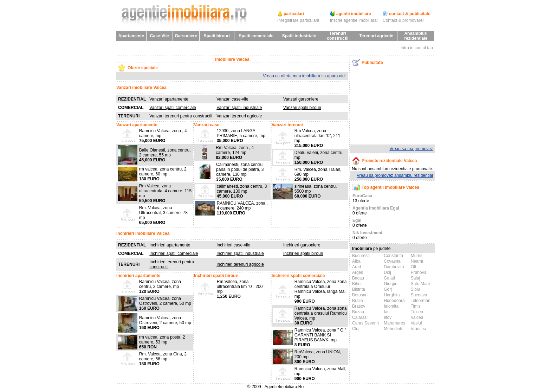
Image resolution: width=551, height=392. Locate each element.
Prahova (419, 272)
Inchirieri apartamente (170, 245)
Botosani (360, 295)
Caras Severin (365, 323)
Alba (356, 261)
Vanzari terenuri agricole (239, 116)
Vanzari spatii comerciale (173, 108)
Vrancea (419, 329)
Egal (357, 220)
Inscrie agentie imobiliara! (354, 20)
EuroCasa (362, 196)
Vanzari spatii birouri (302, 108)
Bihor (357, 284)
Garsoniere (186, 36)
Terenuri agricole (376, 36)
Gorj (388, 289)
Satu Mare (420, 284)
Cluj (356, 329)
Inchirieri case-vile (233, 245)
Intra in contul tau (417, 48)
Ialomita (391, 306)
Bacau (358, 278)
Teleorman (421, 301)
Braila (358, 301)
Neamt (417, 261)
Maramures (394, 323)
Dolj (387, 272)
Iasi (387, 312)
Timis (416, 306)
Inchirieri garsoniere (302, 245)
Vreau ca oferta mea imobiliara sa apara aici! (305, 76)
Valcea (417, 317)
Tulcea (417, 312)
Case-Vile (160, 36)
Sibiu (416, 289)
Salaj (416, 278)
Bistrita (359, 289)
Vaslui (416, 323)
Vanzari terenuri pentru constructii (181, 116)
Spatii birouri (217, 36)
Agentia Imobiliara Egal (376, 208)
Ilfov (388, 317)
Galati (389, 278)
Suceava (419, 295)
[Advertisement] (387, 105)
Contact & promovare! (403, 20)
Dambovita (394, 267)
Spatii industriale (299, 36)
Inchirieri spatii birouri (303, 253)
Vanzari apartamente (169, 99)
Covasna (392, 261)
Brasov (359, 306)
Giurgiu (391, 284)
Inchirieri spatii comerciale (174, 253)
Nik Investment (367, 233)
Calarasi (360, 317)
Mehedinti (393, 329)
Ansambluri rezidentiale (416, 36)
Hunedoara (394, 301)
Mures (417, 256)
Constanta (393, 256)
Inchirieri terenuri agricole (240, 264)
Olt (413, 267)
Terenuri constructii (338, 36)
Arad (356, 267)
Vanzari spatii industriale (239, 108)
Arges (358, 272)
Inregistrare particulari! (298, 20)
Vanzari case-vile (232, 99)
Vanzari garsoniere (301, 99)
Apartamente (131, 36)
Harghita (392, 295)
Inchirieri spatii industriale (240, 253)
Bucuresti (361, 256)
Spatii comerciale (256, 36)
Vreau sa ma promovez (411, 149)
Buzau (358, 312)
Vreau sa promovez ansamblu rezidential (395, 175)
